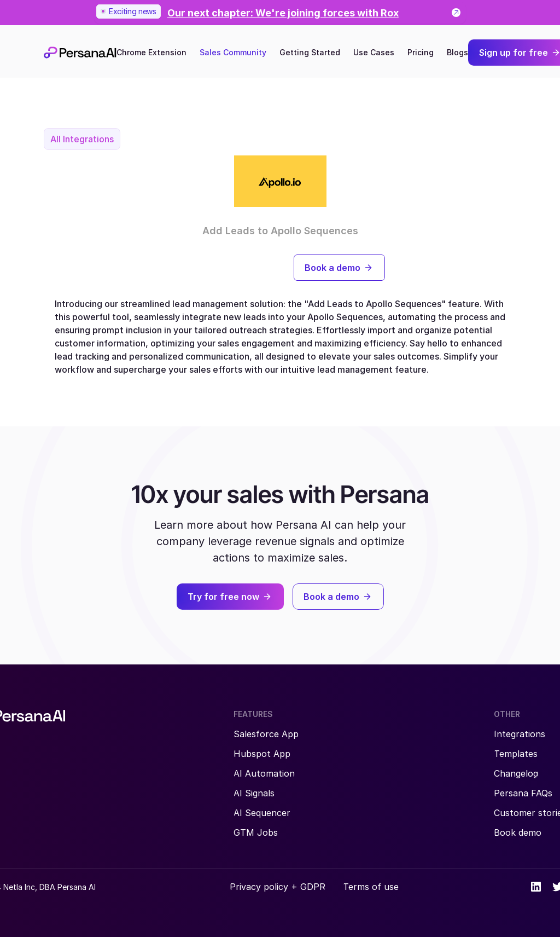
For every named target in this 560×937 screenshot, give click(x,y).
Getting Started (310, 52)
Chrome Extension (151, 52)
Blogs (457, 52)
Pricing (421, 52)
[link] (280, 13)
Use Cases (374, 52)
